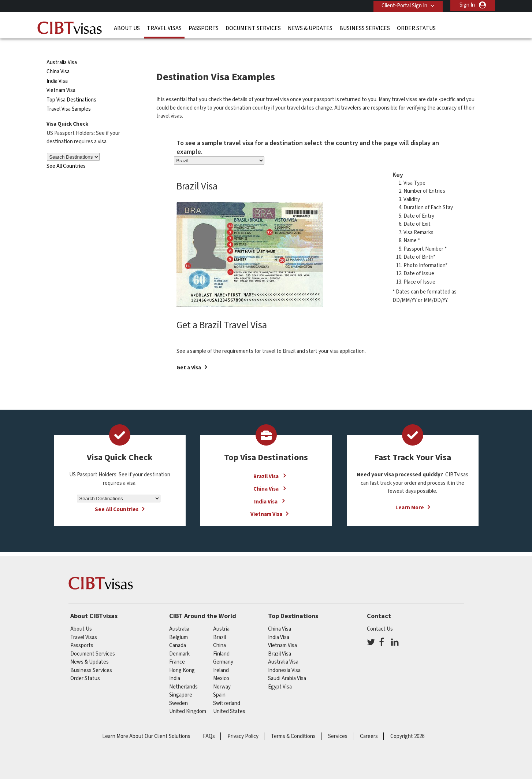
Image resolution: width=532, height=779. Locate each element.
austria (221, 616)
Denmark (179, 640)
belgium (178, 624)
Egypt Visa (280, 673)
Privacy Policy (243, 723)
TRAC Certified (266, 753)
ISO (112, 753)
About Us (127, 27)
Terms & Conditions (293, 723)
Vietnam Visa (61, 77)
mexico (221, 665)
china (220, 632)
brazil (220, 624)
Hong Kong (182, 657)
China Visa (59, 58)
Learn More (410, 494)
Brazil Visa (267, 463)
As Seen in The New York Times (343, 753)
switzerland (227, 690)
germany (223, 649)
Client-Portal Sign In (403, 5)
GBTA (420, 753)
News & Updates (310, 27)
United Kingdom (188, 698)
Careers (369, 723)
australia (179, 616)
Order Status (416, 27)
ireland (221, 657)
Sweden (178, 690)
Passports (204, 27)
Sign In (467, 5)
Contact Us (380, 616)
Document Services (253, 27)
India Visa (57, 68)
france (177, 649)
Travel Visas (164, 27)
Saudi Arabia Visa (287, 665)
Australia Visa (62, 49)
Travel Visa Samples (69, 96)
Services (338, 723)
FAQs (209, 723)
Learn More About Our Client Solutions (146, 723)
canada (178, 632)
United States (229, 698)
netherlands (183, 673)
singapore (181, 682)
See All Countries (66, 153)
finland (221, 640)
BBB (189, 753)
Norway (222, 673)
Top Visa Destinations (71, 87)
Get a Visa (189, 355)
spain (219, 682)
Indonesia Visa (284, 657)
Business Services (365, 27)
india (175, 665)
